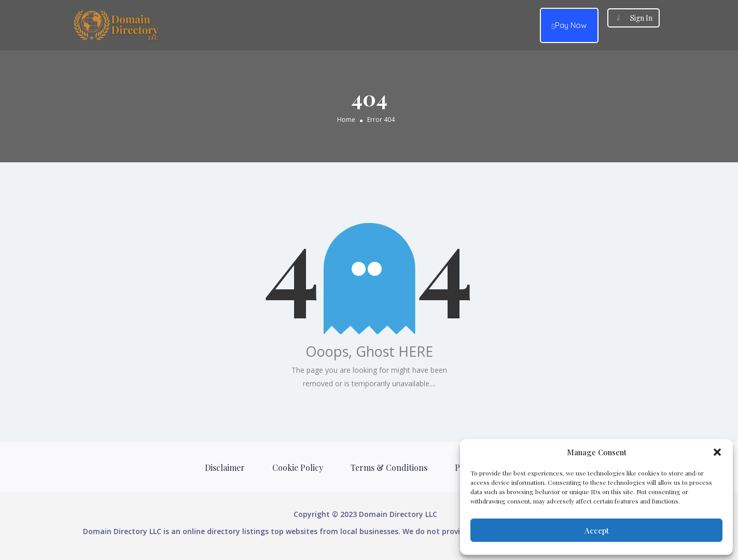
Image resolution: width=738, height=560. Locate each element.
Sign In (641, 18)
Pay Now (569, 26)
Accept (597, 530)
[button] (717, 452)
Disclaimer (225, 467)
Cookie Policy (298, 467)
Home (346, 119)
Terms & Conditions (389, 467)
